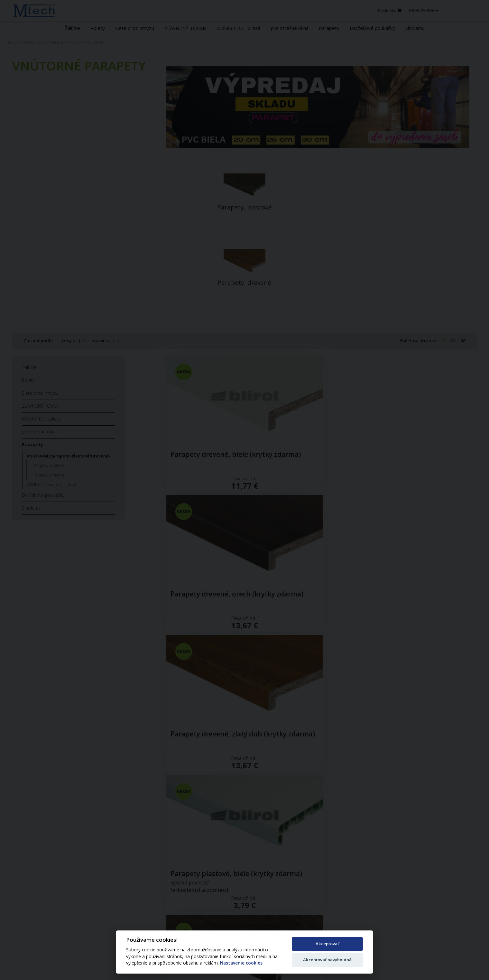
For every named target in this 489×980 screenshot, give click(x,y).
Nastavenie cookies (241, 963)
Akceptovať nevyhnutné (327, 960)
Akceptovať (327, 944)
